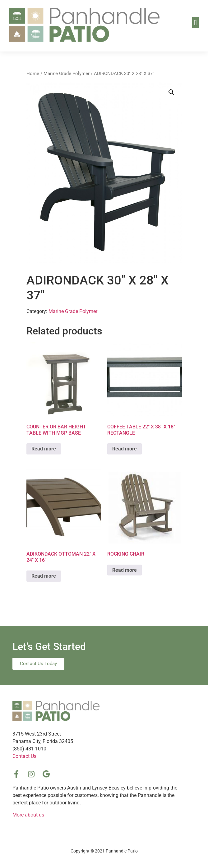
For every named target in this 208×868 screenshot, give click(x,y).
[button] (195, 23)
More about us (28, 815)
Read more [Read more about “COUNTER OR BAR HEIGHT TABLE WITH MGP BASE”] (44, 449)
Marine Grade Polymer (67, 74)
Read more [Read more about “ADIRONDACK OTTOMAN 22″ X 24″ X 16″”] (44, 576)
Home (33, 74)
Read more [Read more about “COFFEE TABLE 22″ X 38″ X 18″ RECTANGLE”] (125, 449)
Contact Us (24, 756)
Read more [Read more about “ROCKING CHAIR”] (125, 570)
